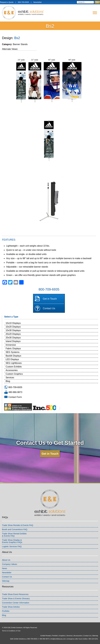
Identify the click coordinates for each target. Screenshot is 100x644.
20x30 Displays (13, 338)
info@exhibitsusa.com (58, 639)
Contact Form (15, 397)
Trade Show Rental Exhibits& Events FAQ (14, 535)
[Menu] (95, 13)
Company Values (10, 564)
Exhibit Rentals (46, 636)
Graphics (62, 636)
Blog (8, 381)
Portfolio (6, 611)
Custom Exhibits (14, 367)
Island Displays (13, 341)
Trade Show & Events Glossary (16, 599)
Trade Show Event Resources (15, 594)
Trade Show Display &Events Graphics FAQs (12, 541)
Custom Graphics (14, 374)
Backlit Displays (13, 356)
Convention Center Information (16, 603)
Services (10, 378)
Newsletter (37, 2)
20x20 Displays (13, 334)
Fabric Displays (13, 349)
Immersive (11, 345)
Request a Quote (7, 2)
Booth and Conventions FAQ (15, 529)
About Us (6, 560)
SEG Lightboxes (14, 363)
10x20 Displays (13, 327)
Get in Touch (50, 299)
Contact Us (49, 308)
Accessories (12, 370)
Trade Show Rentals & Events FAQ (17, 525)
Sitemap (6, 581)
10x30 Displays (13, 330)
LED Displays (12, 359)
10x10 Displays (13, 323)
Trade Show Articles (11, 607)
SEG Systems (12, 352)
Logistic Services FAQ (12, 546)
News (4, 568)
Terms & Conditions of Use (11, 631)
